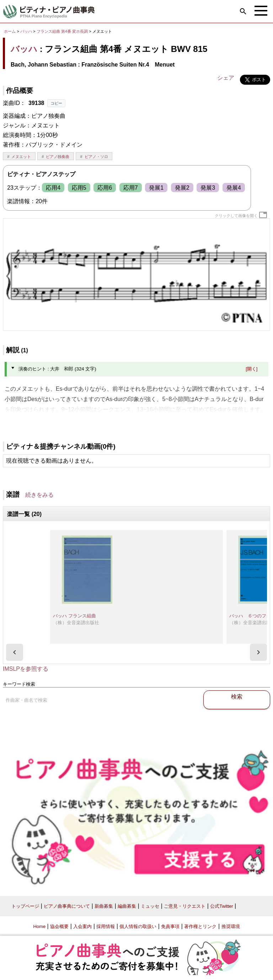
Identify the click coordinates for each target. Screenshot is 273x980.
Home (39, 926)
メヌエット (21, 157)
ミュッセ (150, 906)
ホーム (10, 31)
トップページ (25, 906)
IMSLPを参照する (26, 669)
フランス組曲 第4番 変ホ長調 (62, 31)
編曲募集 (127, 906)
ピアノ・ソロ (96, 157)
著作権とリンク (200, 926)
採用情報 (106, 926)
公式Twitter (221, 906)
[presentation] (15, 652)
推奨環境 (231, 926)
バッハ (26, 31)
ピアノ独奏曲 (58, 157)
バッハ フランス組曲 (74, 616)
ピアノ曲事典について (67, 906)
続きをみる (39, 495)
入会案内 (82, 926)
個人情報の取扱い (138, 926)
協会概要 (59, 926)
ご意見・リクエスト (185, 906)
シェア (226, 78)
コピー (56, 103)
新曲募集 (104, 906)
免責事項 (170, 926)
